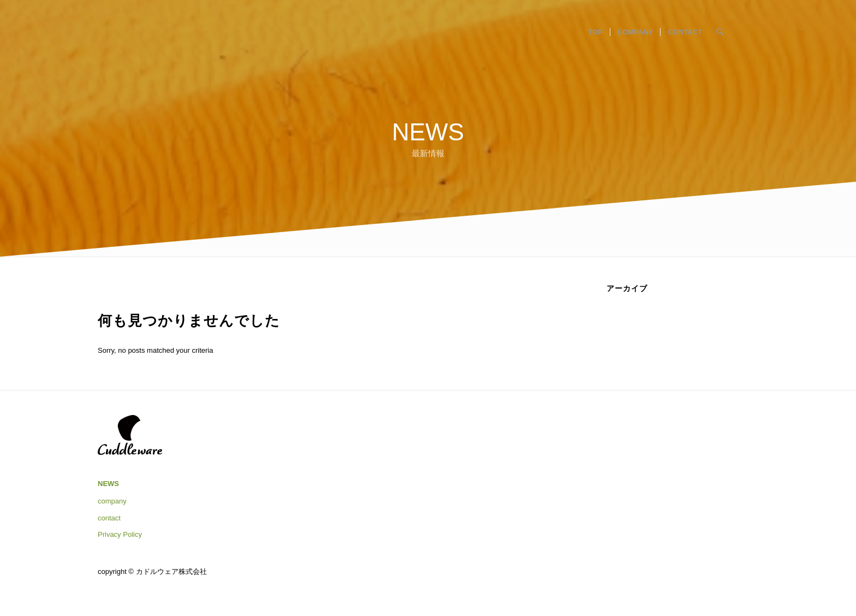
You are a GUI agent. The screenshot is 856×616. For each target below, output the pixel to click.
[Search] (720, 32)
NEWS (108, 484)
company (112, 501)
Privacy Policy (120, 534)
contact (109, 518)
